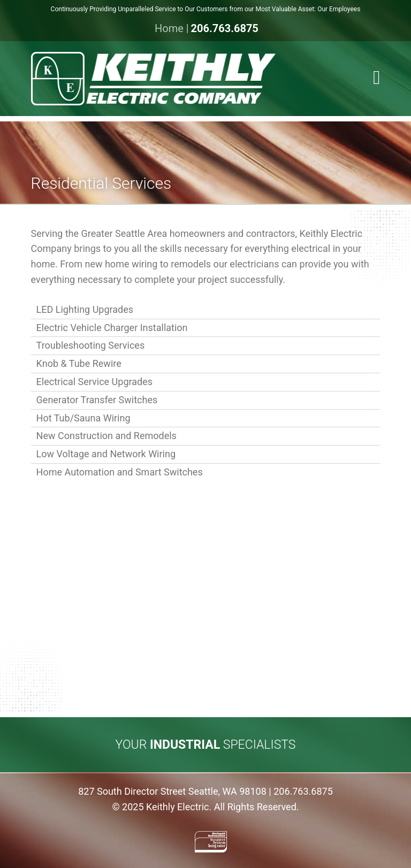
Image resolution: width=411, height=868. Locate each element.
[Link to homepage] (206, 79)
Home (169, 28)
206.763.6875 (224, 28)
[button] (376, 78)
